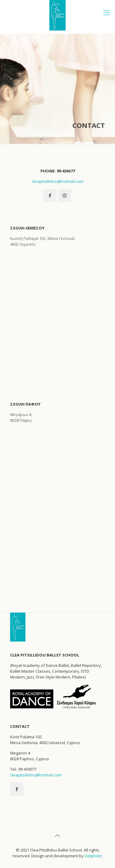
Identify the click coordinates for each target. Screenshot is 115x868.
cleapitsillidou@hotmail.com (58, 181)
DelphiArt (93, 856)
